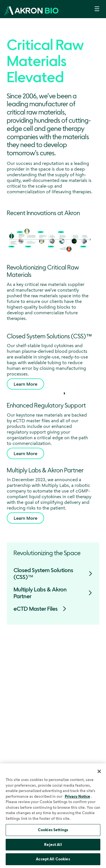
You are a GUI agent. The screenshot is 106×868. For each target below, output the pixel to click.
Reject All (53, 844)
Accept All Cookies (53, 859)
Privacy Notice (77, 796)
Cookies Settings (53, 830)
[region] (53, 816)
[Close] (99, 771)
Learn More (25, 384)
